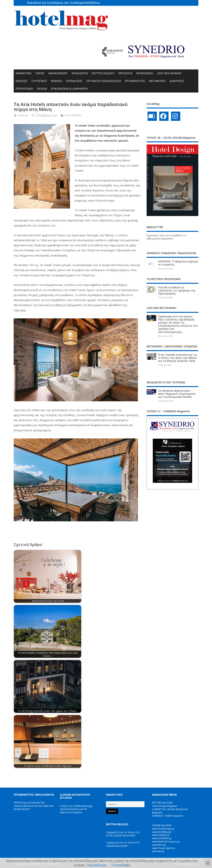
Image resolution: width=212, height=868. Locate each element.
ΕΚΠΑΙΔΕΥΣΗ (80, 73)
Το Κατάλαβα (121, 865)
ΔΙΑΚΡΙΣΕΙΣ (177, 81)
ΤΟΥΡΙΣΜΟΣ (39, 81)
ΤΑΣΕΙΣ (40, 73)
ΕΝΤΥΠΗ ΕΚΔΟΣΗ (103, 73)
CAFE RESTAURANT (169, 73)
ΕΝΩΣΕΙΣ (21, 81)
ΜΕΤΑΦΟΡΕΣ (157, 81)
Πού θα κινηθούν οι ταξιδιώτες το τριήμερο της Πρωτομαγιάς (177, 290)
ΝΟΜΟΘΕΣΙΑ (145, 73)
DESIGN (42, 89)
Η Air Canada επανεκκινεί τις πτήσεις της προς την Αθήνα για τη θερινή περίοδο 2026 (178, 358)
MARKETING (23, 73)
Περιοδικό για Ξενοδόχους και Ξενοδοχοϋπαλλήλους (63, 3)
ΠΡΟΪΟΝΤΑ (125, 73)
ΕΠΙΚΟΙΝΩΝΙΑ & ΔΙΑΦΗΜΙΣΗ (69, 89)
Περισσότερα (97, 865)
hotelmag (23, 115)
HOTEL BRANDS (73, 115)
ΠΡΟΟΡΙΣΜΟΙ (24, 89)
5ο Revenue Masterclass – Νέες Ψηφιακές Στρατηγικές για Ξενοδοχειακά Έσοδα (177, 394)
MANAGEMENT (58, 73)
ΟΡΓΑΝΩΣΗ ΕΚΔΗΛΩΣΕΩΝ (103, 81)
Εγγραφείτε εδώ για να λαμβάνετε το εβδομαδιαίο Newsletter (167, 237)
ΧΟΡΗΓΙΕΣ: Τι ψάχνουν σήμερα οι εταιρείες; (178, 263)
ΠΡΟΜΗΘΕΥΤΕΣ (135, 81)
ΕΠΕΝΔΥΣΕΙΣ (74, 81)
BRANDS (57, 81)
